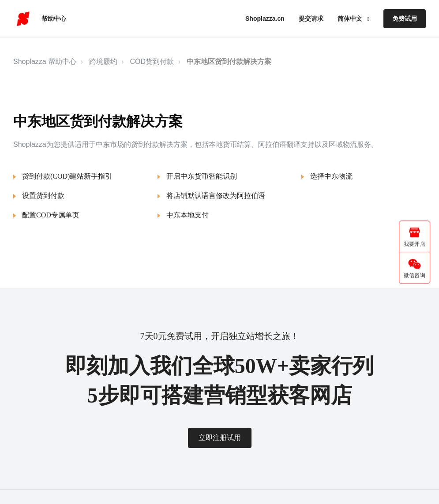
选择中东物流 (331, 176)
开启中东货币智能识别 (202, 176)
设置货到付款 (43, 196)
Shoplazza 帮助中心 (45, 62)
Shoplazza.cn (265, 19)
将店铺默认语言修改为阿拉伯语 (216, 196)
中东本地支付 (188, 215)
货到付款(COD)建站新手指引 (67, 176)
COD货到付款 (152, 62)
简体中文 (351, 19)
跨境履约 (103, 62)
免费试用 (405, 19)
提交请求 (311, 19)
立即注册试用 (220, 438)
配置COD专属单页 (51, 215)
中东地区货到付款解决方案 (229, 62)
